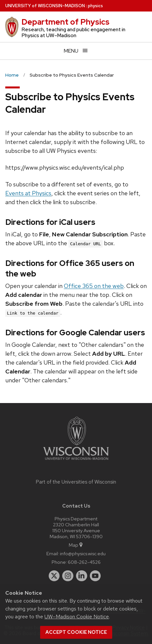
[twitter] (54, 576)
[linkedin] (82, 576)
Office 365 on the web (94, 286)
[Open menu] (76, 51)
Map (76, 545)
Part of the (76, 482)
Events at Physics (28, 193)
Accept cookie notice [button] (76, 632)
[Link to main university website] (76, 461)
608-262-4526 (84, 562)
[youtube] (95, 576)
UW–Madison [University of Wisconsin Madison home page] (45, 6)
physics (95, 6)
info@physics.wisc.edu (83, 553)
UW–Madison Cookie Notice (77, 617)
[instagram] (68, 576)
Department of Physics (65, 22)
